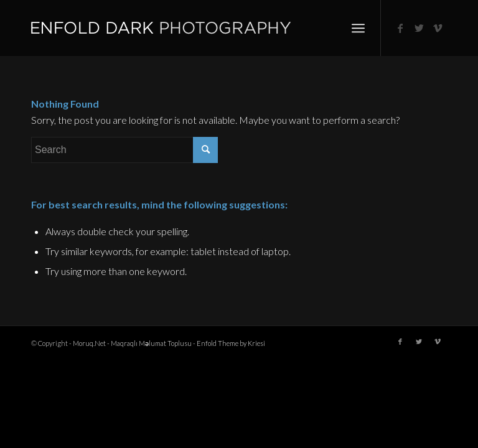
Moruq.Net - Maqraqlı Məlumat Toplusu (132, 343)
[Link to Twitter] (419, 28)
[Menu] (358, 28)
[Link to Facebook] (400, 28)
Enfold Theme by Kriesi (231, 343)
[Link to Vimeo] (438, 28)
